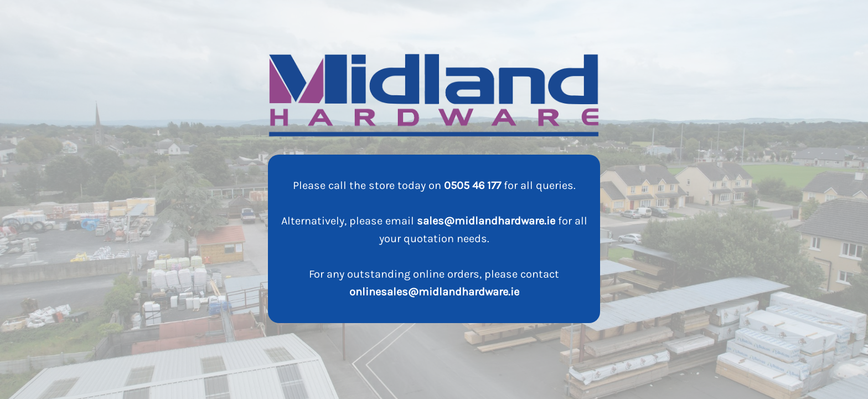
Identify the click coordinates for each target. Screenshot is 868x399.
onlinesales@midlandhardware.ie (434, 292)
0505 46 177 (472, 185)
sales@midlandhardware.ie (486, 221)
